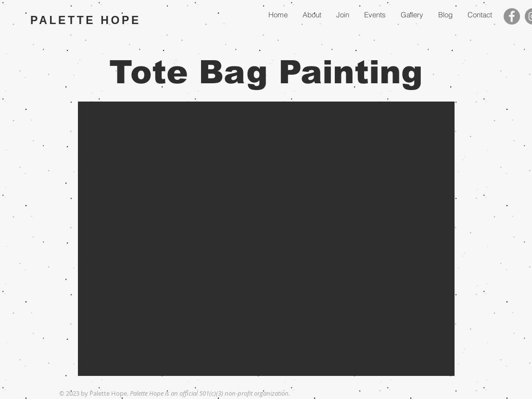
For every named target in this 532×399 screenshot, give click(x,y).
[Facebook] (512, 16)
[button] (266, 239)
